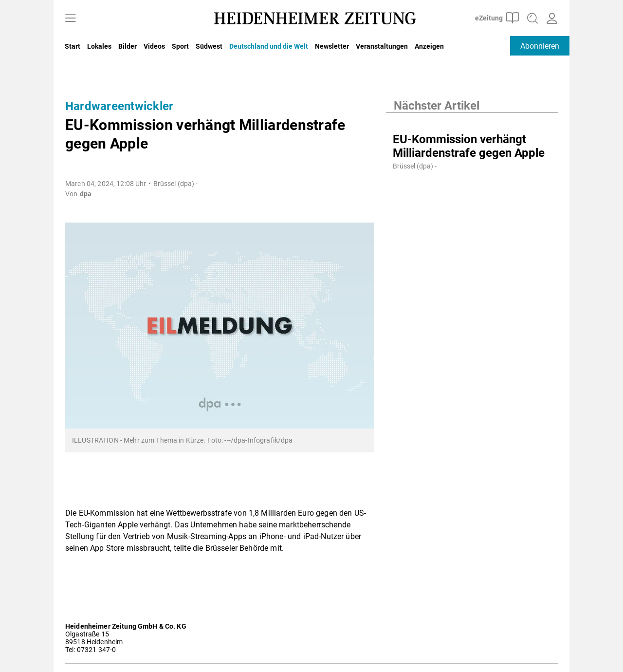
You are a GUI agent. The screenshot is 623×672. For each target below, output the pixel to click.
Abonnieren (540, 46)
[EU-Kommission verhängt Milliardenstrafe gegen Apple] (472, 123)
